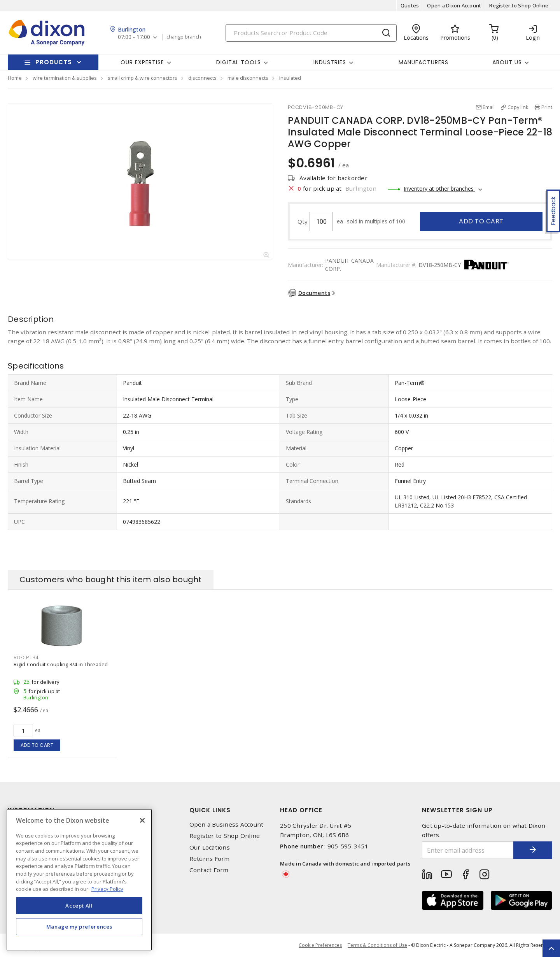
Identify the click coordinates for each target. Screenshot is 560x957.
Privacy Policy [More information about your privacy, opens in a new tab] (107, 889)
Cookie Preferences (320, 945)
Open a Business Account (227, 824)
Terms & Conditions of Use (377, 945)
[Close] (142, 820)
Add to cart (481, 221)
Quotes (410, 5)
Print (547, 107)
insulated (290, 78)
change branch (184, 37)
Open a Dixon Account (454, 5)
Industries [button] (330, 62)
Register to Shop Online (519, 5)
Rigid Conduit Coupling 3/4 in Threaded (61, 664)
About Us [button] (507, 62)
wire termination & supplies (65, 78)
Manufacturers (423, 62)
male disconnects (248, 78)
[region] (79, 880)
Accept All (79, 906)
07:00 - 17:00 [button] (134, 37)
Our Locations (210, 847)
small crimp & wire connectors (143, 78)
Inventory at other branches (439, 189)
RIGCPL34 (26, 657)
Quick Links (210, 810)
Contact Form (209, 870)
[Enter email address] (468, 850)
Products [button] (54, 62)
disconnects (202, 78)
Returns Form (210, 859)
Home (15, 78)
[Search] (311, 33)
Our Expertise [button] (142, 62)
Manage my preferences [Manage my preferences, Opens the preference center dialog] (79, 927)
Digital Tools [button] (239, 62)
